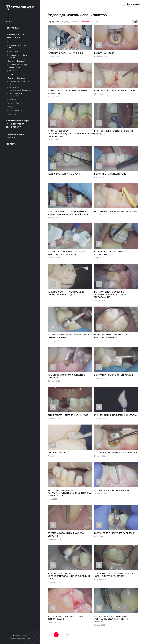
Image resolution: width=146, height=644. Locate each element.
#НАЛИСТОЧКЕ (14, 51)
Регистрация (13, 28)
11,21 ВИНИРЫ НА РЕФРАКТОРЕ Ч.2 (110, 174)
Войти (9, 21)
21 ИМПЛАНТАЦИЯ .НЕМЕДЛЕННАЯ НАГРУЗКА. (116, 415)
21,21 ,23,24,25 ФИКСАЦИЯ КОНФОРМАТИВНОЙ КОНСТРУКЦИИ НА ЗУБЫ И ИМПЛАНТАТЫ (70, 493)
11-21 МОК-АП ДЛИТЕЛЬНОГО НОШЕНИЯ (113, 131)
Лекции (10, 74)
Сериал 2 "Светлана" (16, 78)
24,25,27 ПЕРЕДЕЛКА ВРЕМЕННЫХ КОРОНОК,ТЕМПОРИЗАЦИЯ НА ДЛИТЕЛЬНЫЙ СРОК (70, 576)
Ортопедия (12, 114)
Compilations (13, 107)
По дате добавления (70, 22)
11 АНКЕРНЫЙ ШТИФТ (104, 53)
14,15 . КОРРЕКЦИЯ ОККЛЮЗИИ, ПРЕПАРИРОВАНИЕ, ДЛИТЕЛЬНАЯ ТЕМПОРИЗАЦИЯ (110, 295)
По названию (87, 22)
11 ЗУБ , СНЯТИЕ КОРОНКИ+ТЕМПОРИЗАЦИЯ (115, 91)
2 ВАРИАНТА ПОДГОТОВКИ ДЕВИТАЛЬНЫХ (115, 375)
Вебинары (12, 100)
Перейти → (131, 6)
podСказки (12, 71)
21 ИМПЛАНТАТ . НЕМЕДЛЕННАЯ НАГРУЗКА (68, 415)
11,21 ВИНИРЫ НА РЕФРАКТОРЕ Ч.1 (64, 174)
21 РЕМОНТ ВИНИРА (57, 453)
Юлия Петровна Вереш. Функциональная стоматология (19, 124)
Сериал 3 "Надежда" (16, 61)
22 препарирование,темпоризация (111, 490)
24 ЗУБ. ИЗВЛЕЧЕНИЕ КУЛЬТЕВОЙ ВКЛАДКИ (115, 533)
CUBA (29, 639)
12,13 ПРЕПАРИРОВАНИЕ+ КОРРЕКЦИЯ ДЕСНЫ (116, 211)
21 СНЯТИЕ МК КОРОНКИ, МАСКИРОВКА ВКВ (115, 453)
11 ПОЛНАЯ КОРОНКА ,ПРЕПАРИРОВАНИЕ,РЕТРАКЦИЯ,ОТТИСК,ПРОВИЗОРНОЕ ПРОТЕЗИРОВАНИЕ (75, 134)
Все (9, 42)
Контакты (11, 144)
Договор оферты (20, 636)
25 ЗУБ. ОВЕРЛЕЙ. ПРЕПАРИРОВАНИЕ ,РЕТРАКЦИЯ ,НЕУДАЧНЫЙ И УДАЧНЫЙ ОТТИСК (112, 619)
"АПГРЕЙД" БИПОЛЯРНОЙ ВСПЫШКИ (65, 53)
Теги (97, 22)
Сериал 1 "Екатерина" (16, 103)
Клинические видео (15, 111)
